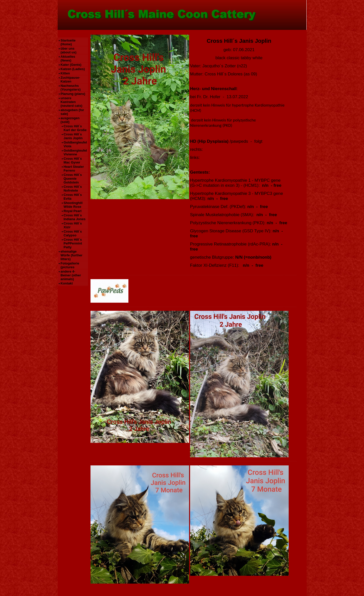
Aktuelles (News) (68, 58)
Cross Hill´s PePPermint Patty (73, 243)
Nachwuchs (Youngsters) (71, 88)
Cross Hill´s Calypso (73, 233)
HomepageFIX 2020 (249, 589)
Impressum (94, 589)
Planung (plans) (73, 94)
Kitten (65, 73)
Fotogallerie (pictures (70, 265)
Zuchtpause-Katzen (70, 79)
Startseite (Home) (68, 42)
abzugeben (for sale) (72, 112)
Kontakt (67, 283)
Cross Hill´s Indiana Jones (75, 217)
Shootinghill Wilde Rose (73, 205)
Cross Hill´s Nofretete (73, 189)
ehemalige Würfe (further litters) (72, 255)
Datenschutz (113, 589)
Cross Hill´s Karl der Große (75, 128)
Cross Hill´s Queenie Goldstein (73, 179)
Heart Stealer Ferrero (74, 169)
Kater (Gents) (71, 65)
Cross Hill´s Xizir (73, 225)
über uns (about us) (69, 50)
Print (271, 589)
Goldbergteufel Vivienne (75, 152)
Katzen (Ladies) (73, 69)
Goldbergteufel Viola (75, 144)
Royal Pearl (73, 211)
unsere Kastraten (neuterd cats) (72, 102)
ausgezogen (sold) (70, 120)
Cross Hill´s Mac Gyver (73, 160)
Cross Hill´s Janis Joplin (73, 136)
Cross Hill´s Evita (73, 197)
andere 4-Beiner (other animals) (71, 275)
